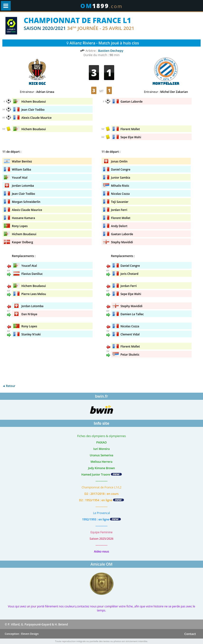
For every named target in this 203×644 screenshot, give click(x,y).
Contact (190, 634)
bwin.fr (101, 396)
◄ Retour (9, 386)
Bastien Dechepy (111, 51)
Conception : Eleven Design (22, 634)
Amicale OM (101, 564)
